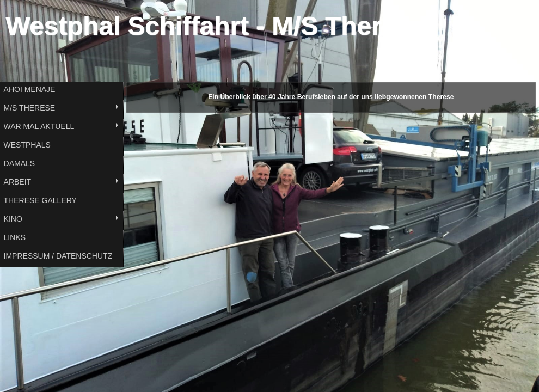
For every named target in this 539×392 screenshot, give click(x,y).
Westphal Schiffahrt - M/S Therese (215, 26)
